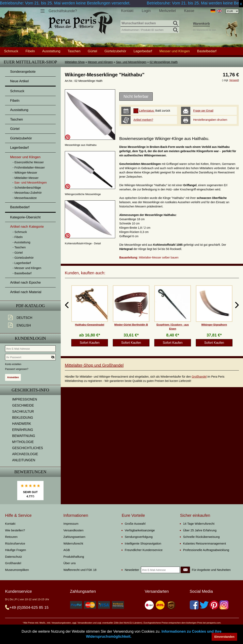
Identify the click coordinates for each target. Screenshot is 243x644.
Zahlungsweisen (74, 537)
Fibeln (30, 51)
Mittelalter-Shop (75, 62)
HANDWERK (22, 424)
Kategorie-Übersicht (25, 217)
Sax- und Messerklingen (131, 62)
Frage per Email (203, 111)
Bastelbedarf (207, 51)
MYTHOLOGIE (23, 442)
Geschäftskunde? (63, 11)
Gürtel (92, 51)
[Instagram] (224, 605)
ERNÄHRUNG (23, 430)
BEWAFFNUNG (24, 436)
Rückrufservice (15, 543)
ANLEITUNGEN (24, 460)
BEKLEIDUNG (23, 418)
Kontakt (127, 11)
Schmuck (11, 51)
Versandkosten (73, 530)
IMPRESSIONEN (25, 399)
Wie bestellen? (15, 530)
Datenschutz (13, 557)
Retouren (11, 537)
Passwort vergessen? (17, 369)
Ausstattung (51, 51)
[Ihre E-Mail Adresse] (30, 349)
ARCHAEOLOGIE (25, 454)
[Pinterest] (214, 605)
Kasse (189, 11)
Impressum (71, 524)
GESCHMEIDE (23, 405)
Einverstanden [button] (224, 637)
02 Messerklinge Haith (164, 62)
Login (146, 11)
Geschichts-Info (30, 390)
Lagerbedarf (143, 51)
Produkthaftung (74, 557)
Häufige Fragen (15, 550)
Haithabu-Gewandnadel (90, 325)
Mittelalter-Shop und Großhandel (94, 365)
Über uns (70, 563)
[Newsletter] (185, 570)
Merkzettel (167, 11)
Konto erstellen (13, 364)
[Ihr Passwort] (30, 357)
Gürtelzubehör (115, 51)
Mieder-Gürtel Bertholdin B (131, 325)
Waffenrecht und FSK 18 (80, 570)
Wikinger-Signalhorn (214, 325)
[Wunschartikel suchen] (150, 23)
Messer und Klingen (100, 62)
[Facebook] (194, 605)
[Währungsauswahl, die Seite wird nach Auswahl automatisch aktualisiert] (232, 11)
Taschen (74, 51)
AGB (67, 550)
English (24, 325)
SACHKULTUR (23, 412)
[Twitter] (204, 605)
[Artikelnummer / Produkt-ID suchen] (150, 29)
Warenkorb (201, 24)
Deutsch (24, 318)
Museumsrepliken (17, 570)
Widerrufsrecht (73, 543)
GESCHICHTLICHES (28, 448)
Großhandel (199, 377)
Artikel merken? (143, 120)
